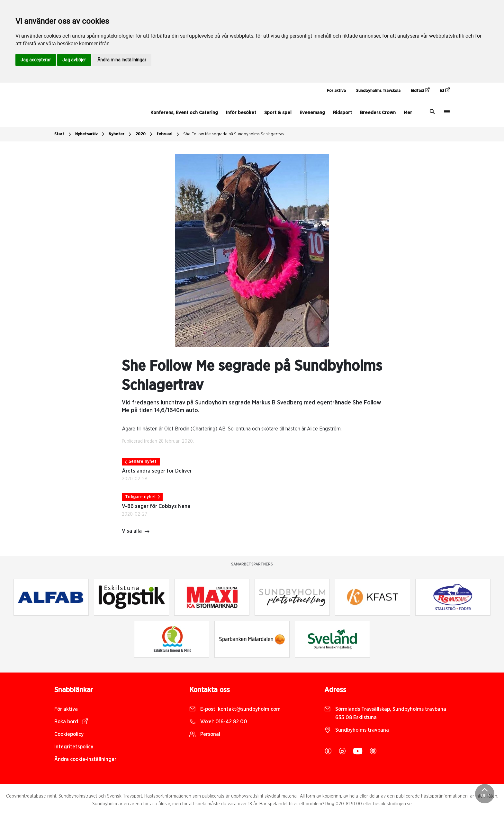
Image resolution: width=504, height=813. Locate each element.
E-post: (235, 709)
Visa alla (136, 532)
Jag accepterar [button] (36, 60)
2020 (145, 134)
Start (63, 134)
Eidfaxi (420, 90)
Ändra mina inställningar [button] (122, 60)
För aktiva (336, 91)
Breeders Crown (378, 113)
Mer (408, 113)
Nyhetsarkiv (91, 134)
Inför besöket (241, 113)
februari (169, 134)
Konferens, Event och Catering (184, 113)
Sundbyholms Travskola (378, 91)
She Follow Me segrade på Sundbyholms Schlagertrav (234, 134)
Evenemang (312, 113)
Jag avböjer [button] (74, 60)
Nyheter (121, 134)
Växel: (218, 722)
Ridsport (342, 113)
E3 (445, 90)
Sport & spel (278, 113)
